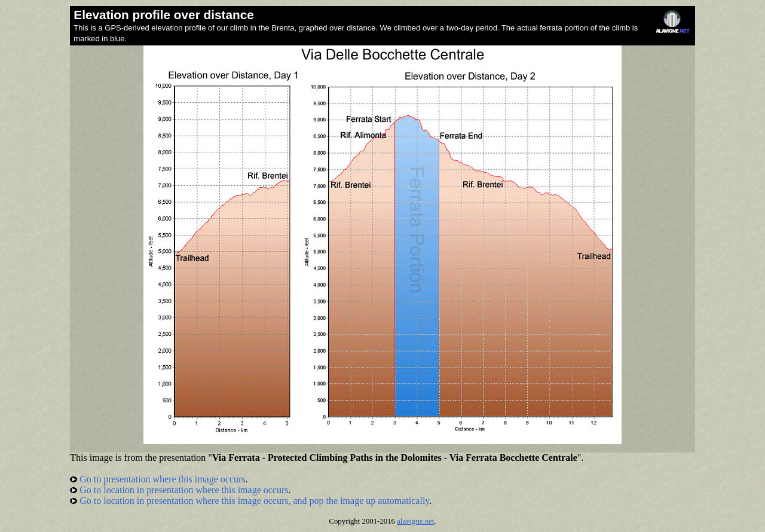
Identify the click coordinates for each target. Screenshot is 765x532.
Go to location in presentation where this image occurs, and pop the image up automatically (250, 501)
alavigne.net (415, 521)
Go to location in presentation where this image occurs (179, 490)
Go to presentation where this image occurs (157, 479)
